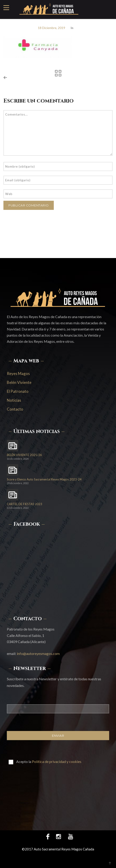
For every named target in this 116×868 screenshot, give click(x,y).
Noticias (14, 400)
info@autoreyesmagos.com (38, 653)
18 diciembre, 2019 (52, 28)
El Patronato (18, 391)
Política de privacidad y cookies (57, 761)
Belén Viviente (19, 382)
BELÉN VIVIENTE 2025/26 (24, 455)
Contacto (15, 409)
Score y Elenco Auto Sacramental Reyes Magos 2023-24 (44, 479)
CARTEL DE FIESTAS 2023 (24, 504)
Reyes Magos (18, 373)
